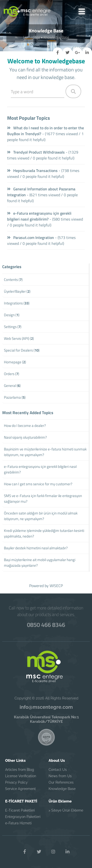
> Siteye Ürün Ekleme (66, 810)
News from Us (60, 776)
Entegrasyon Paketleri (23, 817)
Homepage (32, 37)
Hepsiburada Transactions (32, 171)
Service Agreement (20, 789)
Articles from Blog (20, 770)
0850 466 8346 (46, 625)
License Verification (21, 776)
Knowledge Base (56, 37)
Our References (61, 782)
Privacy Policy (16, 782)
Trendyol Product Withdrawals (36, 152)
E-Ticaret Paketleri (20, 810)
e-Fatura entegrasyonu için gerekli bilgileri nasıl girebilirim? (39, 216)
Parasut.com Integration (31, 237)
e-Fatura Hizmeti (18, 823)
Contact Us (58, 770)
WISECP (56, 586)
